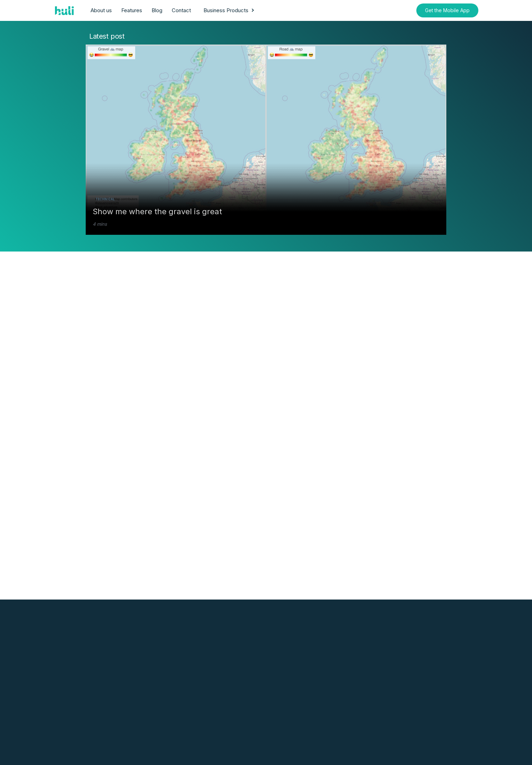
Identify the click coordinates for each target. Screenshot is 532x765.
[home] (65, 10)
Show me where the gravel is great (157, 211)
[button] (230, 10)
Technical (105, 199)
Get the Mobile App (447, 10)
